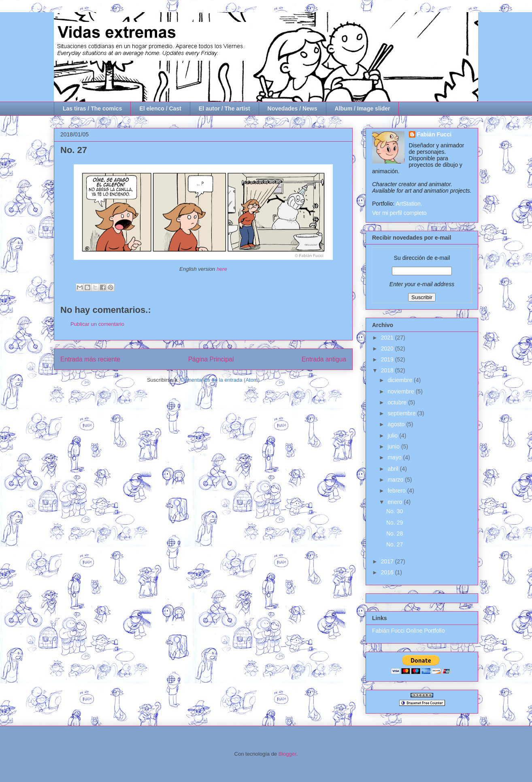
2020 (388, 348)
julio (393, 436)
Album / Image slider (363, 108)
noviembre (401, 391)
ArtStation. (409, 204)
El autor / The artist (225, 108)
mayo (395, 457)
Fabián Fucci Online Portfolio (409, 631)
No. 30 (395, 511)
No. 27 (395, 544)
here (222, 269)
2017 (388, 561)
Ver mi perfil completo (399, 213)
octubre (398, 402)
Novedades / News (293, 108)
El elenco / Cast (160, 108)
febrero (397, 491)
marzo (396, 480)
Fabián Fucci (434, 134)
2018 (388, 370)
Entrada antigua (324, 359)
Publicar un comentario (97, 324)
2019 (388, 359)
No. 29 (395, 523)
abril (394, 469)
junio (394, 446)
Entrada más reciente (90, 359)
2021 (388, 338)
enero (396, 502)
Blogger (287, 754)
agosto (397, 424)
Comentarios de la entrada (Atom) (220, 380)
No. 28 (395, 533)
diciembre (401, 380)
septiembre (402, 413)
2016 (388, 572)
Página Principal (211, 359)
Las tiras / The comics (92, 108)
